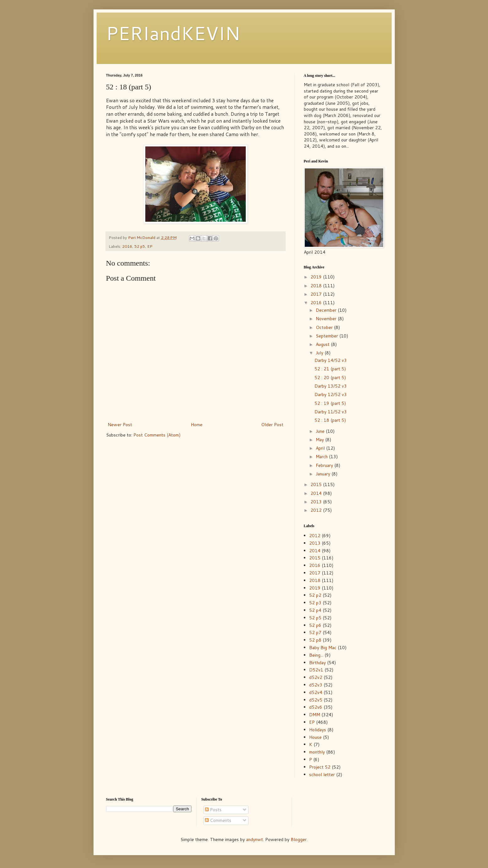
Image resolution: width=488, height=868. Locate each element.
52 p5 (140, 246)
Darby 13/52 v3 (331, 386)
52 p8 (315, 640)
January (324, 474)
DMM (315, 715)
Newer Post (120, 425)
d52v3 (316, 685)
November (327, 319)
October (325, 327)
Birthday (317, 663)
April (321, 448)
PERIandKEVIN (173, 33)
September (327, 336)
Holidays (318, 730)
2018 (317, 286)
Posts (213, 810)
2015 (317, 484)
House (315, 737)
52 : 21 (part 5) (330, 369)
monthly (317, 752)
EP (150, 246)
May (320, 440)
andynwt (255, 839)
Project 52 (320, 767)
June (321, 431)
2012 (317, 510)
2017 (317, 294)
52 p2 (315, 595)
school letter (322, 775)
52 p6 (315, 625)
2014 (317, 493)
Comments (218, 820)
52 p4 (315, 610)
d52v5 (316, 700)
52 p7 (315, 632)
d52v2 (316, 677)
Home (197, 425)
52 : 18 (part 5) (330, 420)
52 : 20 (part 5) (330, 378)
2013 (317, 502)
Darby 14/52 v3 (331, 360)
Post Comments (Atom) (157, 435)
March (322, 457)
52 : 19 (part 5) (330, 403)
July (320, 353)
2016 (127, 246)
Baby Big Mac (323, 648)
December (327, 310)
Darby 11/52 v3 (331, 412)
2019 (317, 277)
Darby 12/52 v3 (331, 394)
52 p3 (315, 603)
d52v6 (316, 707)
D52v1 (316, 670)
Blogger (299, 839)
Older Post (272, 425)
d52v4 (316, 692)
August (323, 344)
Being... (316, 655)
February (325, 465)
